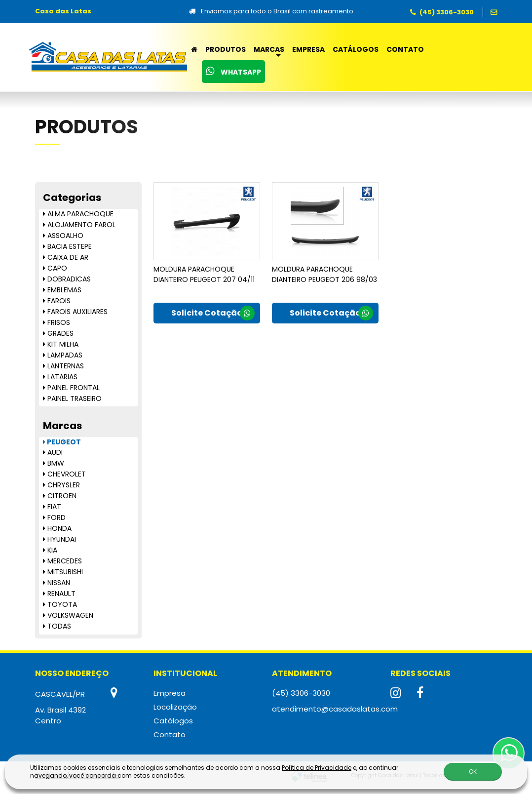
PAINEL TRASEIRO (72, 398)
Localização (175, 707)
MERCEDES (62, 561)
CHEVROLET (64, 474)
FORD (54, 517)
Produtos (226, 49)
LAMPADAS (63, 355)
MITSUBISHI (63, 572)
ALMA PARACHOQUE (78, 214)
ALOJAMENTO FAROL (79, 225)
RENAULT (59, 594)
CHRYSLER (61, 485)
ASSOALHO (63, 236)
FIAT (52, 507)
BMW (54, 463)
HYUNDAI (59, 539)
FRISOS (57, 322)
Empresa (308, 49)
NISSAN (57, 583)
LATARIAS (60, 377)
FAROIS (57, 301)
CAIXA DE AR (66, 257)
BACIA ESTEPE (67, 246)
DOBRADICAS (67, 279)
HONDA (57, 528)
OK (473, 769)
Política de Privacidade (317, 765)
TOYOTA (60, 604)
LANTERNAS (63, 366)
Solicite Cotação (213, 318)
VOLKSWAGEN (68, 615)
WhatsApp (233, 72)
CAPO (55, 268)
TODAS (57, 626)
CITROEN (60, 496)
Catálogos (356, 49)
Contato (405, 49)
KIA (50, 550)
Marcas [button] (269, 49)
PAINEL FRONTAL (71, 388)
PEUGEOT (62, 442)
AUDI (53, 452)
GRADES (58, 333)
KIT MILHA (61, 344)
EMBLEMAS (62, 290)
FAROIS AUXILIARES (75, 312)
